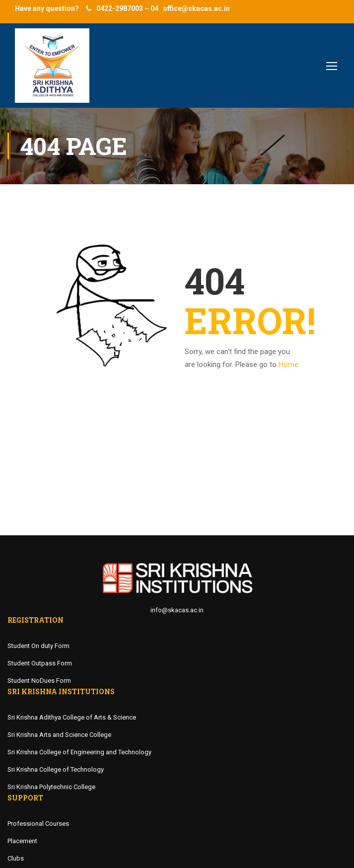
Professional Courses (38, 824)
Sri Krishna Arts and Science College (59, 735)
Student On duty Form (38, 646)
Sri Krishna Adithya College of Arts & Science (72, 717)
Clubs (16, 858)
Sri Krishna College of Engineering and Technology (79, 752)
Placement (22, 841)
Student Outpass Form (40, 663)
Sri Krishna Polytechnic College (51, 787)
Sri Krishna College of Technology (56, 769)
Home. (289, 364)
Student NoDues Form (39, 681)
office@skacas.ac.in (196, 8)
